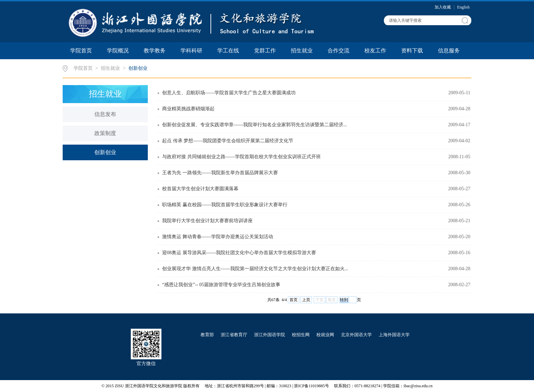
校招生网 (301, 335)
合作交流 (339, 51)
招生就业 (302, 51)
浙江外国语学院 (270, 335)
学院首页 (81, 51)
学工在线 (228, 51)
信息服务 (449, 51)
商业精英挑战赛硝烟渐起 (188, 109)
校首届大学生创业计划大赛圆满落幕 (200, 189)
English (463, 7)
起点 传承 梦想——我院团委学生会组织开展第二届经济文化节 (228, 141)
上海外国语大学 (394, 335)
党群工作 (265, 51)
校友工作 (375, 51)
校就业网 (325, 335)
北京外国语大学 (356, 335)
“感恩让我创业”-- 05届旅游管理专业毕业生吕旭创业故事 (221, 285)
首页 (294, 300)
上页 (306, 300)
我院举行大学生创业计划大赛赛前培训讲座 (207, 221)
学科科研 (191, 51)
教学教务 (155, 51)
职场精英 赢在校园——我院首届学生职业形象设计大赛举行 (225, 205)
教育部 (207, 335)
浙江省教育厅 (234, 335)
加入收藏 (443, 7)
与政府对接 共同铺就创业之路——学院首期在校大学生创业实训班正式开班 (241, 157)
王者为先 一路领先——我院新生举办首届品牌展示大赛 (220, 173)
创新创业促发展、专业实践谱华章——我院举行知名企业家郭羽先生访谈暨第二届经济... (255, 125)
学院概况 (118, 51)
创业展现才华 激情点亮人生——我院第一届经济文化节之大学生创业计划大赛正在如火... (255, 269)
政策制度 (105, 133)
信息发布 (105, 114)
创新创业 (138, 68)
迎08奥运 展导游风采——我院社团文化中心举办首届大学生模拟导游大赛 (239, 253)
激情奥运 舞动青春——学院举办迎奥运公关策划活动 (218, 237)
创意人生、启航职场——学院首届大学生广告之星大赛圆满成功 (229, 93)
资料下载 (412, 51)
